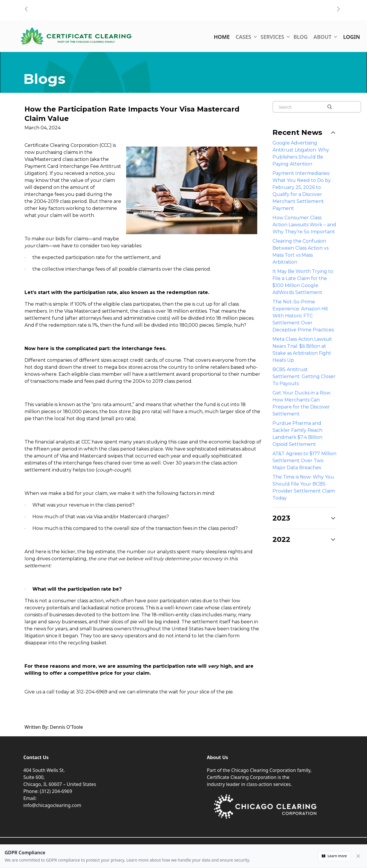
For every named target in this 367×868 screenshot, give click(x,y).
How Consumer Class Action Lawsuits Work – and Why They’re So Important (304, 225)
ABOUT (324, 37)
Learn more (334, 856)
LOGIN (352, 37)
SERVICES (274, 37)
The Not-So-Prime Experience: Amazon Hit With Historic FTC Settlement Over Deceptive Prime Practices (303, 316)
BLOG (301, 37)
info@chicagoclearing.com (52, 805)
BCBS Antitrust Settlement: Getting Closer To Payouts (304, 376)
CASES (245, 37)
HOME (222, 37)
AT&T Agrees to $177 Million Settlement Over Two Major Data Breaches (304, 461)
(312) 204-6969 (56, 791)
